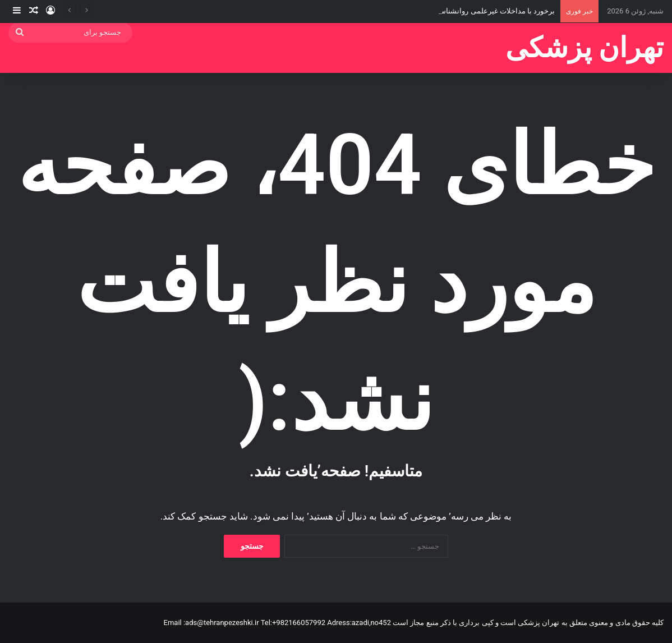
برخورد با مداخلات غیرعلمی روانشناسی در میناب (480, 11)
